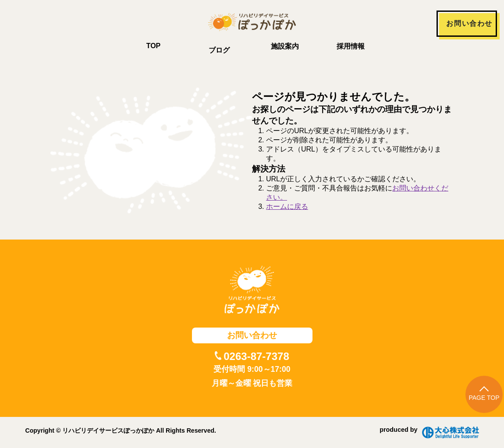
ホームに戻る (287, 206)
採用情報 (351, 46)
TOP (154, 46)
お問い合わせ (469, 23)
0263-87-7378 (256, 356)
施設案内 (285, 46)
